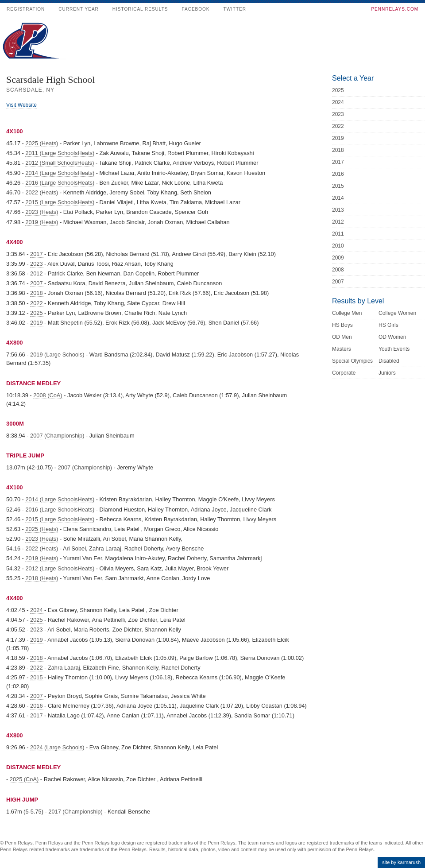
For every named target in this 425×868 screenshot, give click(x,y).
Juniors (387, 373)
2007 (37, 283)
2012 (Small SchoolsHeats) (60, 163)
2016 (37, 706)
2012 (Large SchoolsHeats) (60, 568)
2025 (37, 313)
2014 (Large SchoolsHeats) (60, 173)
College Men (347, 313)
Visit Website (21, 105)
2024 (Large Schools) (57, 747)
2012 (37, 273)
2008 (338, 270)
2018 (37, 293)
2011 (338, 234)
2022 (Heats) (42, 192)
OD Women (392, 337)
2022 (37, 303)
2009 (338, 258)
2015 (37, 677)
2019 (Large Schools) (57, 355)
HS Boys (342, 325)
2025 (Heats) (42, 143)
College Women (397, 313)
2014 (338, 198)
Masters (342, 349)
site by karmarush (401, 862)
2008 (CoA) (48, 395)
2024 (37, 610)
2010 (338, 246)
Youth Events (394, 349)
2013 (338, 210)
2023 (37, 264)
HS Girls (388, 325)
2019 (37, 323)
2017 (37, 254)
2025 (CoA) (24, 779)
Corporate (344, 373)
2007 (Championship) (57, 436)
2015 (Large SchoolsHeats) (60, 202)
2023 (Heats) (42, 212)
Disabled (389, 361)
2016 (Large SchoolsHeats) (60, 183)
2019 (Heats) (42, 222)
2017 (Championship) (75, 812)
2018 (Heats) (42, 578)
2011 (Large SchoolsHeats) (60, 153)
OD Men (342, 337)
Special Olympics (352, 361)
